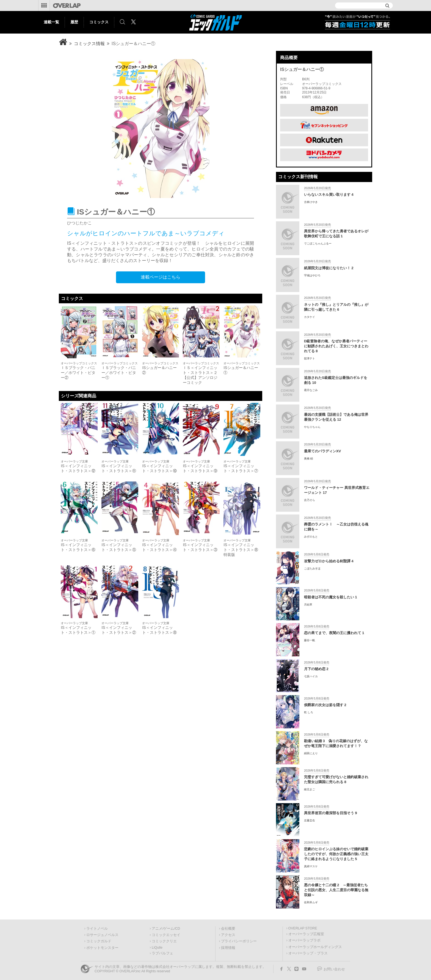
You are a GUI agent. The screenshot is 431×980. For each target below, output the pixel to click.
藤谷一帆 (310, 640)
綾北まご (310, 789)
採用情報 (228, 948)
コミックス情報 (89, 44)
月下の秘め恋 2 (316, 669)
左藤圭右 (310, 820)
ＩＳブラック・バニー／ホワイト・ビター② (78, 373)
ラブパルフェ (162, 953)
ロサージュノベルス (102, 935)
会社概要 (228, 929)
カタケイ (310, 317)
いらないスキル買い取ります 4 (329, 195)
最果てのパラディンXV (322, 451)
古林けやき (311, 202)
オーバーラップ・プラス (308, 953)
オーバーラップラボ (304, 940)
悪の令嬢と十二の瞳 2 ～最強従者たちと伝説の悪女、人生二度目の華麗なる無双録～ (336, 890)
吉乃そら (310, 500)
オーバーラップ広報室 (306, 934)
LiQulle (157, 948)
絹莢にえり (311, 753)
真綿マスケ (311, 866)
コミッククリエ (164, 941)
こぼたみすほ (312, 569)
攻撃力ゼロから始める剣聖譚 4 (329, 561)
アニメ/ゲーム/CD (166, 929)
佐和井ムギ (311, 902)
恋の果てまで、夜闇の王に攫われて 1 (334, 633)
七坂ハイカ (311, 676)
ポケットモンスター (102, 948)
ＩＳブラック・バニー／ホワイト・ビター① (119, 373)
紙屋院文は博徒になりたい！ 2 (329, 268)
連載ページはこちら (161, 277)
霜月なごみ (311, 390)
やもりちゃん (312, 427)
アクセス (228, 935)
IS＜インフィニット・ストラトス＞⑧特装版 (241, 550)
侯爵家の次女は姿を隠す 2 (325, 705)
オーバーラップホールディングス (315, 947)
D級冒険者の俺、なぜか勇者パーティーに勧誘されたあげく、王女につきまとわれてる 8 (336, 346)
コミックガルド (99, 941)
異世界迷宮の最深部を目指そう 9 (331, 813)
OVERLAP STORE (303, 928)
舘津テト (310, 358)
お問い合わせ (334, 969)
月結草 (308, 605)
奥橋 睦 (309, 459)
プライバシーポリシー (239, 941)
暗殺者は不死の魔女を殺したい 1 (331, 597)
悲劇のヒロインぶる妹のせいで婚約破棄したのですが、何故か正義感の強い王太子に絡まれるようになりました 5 (336, 854)
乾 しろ (309, 712)
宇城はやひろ (312, 275)
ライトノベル (97, 929)
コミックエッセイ (166, 935)
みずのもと (311, 537)
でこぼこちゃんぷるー (318, 243)
